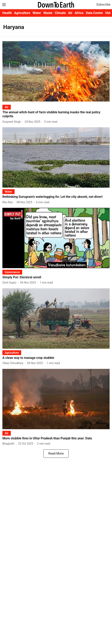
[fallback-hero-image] (56, 71)
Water (37, 13)
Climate (60, 13)
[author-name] (12, 122)
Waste (48, 13)
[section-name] (7, 107)
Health (7, 13)
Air (70, 13)
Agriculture (22, 13)
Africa (79, 13)
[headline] (56, 114)
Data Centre (94, 13)
